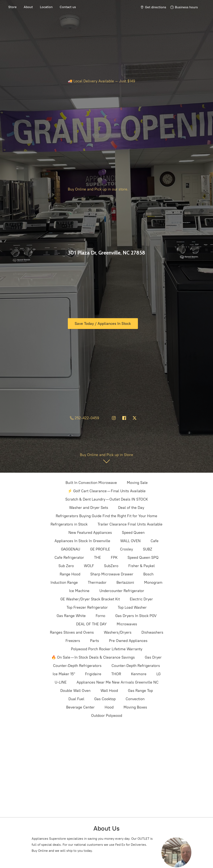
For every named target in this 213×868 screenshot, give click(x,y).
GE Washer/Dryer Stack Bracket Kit (90, 599)
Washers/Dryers (118, 632)
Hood (109, 707)
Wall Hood (109, 691)
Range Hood (70, 574)
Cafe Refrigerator (69, 558)
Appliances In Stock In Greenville (82, 541)
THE (97, 558)
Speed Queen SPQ (143, 558)
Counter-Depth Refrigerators (77, 666)
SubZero (111, 566)
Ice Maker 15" (64, 674)
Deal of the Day (131, 508)
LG (159, 674)
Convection (135, 699)
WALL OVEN (130, 541)
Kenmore (139, 674)
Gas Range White (71, 616)
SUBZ (148, 549)
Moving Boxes (135, 707)
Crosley (126, 549)
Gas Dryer (153, 657)
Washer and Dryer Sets (89, 508)
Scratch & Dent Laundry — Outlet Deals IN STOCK (107, 499)
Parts (95, 641)
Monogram (153, 582)
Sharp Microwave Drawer (112, 574)
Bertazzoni (125, 582)
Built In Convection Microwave (91, 483)
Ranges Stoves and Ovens (72, 632)
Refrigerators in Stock (69, 524)
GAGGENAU (71, 549)
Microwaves (127, 624)
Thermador (97, 582)
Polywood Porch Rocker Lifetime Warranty (107, 649)
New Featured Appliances (90, 533)
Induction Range (64, 582)
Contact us (68, 7)
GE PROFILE (100, 549)
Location (46, 7)
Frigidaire (93, 674)
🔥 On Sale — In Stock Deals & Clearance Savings (93, 657)
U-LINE (61, 682)
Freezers (73, 641)
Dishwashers (152, 632)
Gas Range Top (140, 691)
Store (12, 7)
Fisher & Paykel (142, 566)
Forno (100, 616)
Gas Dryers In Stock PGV (136, 616)
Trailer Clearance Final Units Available (130, 524)
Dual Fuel (76, 699)
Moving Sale (137, 483)
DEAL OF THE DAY (91, 624)
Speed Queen (133, 533)
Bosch (148, 574)
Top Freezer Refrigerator (87, 607)
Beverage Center (80, 707)
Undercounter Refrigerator (122, 591)
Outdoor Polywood (107, 716)
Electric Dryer (141, 599)
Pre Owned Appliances (128, 641)
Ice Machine (79, 591)
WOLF (89, 566)
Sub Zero (66, 566)
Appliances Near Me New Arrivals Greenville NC (118, 682)
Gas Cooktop (105, 699)
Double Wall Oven (75, 691)
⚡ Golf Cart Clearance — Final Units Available (107, 491)
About (28, 7)
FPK (114, 558)
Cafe (155, 541)
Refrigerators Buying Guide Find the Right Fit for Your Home (106, 516)
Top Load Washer (132, 607)
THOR (116, 674)
